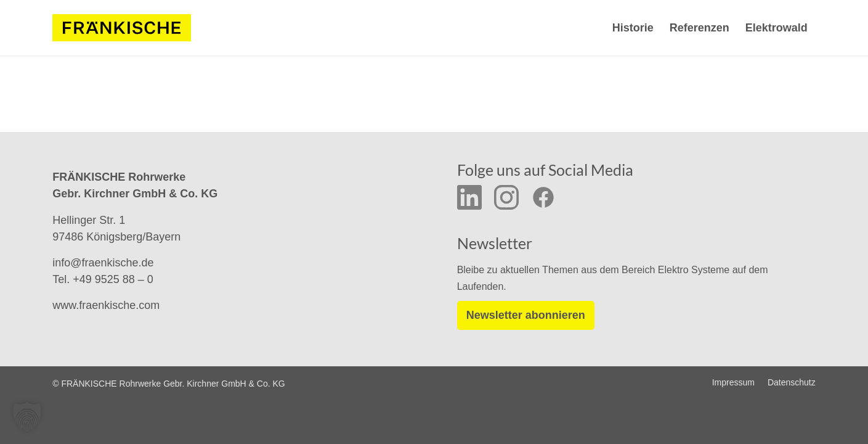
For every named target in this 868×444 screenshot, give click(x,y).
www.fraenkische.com (106, 305)
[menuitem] (633, 28)
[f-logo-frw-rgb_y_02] (122, 28)
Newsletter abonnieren (526, 315)
